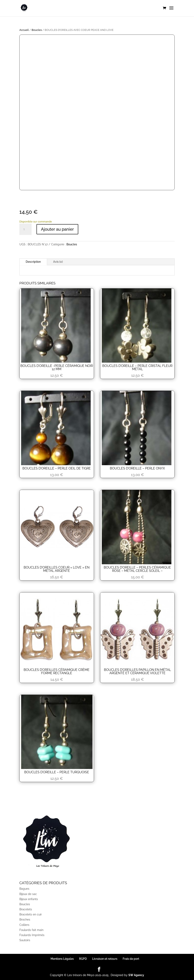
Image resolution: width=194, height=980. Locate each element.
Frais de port (131, 959)
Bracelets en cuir (31, 914)
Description (33, 262)
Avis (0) (58, 262)
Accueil (24, 30)
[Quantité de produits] (25, 229)
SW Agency (136, 975)
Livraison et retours (105, 959)
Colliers (24, 925)
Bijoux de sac (28, 894)
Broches (25, 920)
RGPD (83, 959)
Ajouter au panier (57, 229)
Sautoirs (25, 940)
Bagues (24, 889)
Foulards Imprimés (32, 935)
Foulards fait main (31, 930)
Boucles (37, 30)
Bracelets (26, 909)
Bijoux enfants (29, 899)
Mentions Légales (62, 959)
